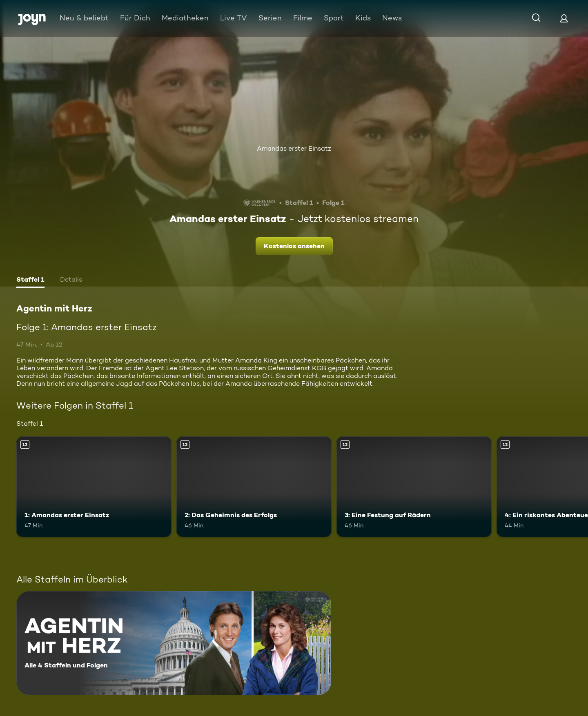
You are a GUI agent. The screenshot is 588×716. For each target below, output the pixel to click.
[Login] (564, 18)
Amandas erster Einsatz (294, 148)
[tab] (30, 280)
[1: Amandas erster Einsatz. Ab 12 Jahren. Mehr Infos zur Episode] (94, 487)
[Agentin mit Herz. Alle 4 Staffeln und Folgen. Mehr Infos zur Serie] (174, 643)
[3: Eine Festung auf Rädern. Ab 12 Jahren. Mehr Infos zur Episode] (414, 487)
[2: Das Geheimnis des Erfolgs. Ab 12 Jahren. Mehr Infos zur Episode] (254, 487)
